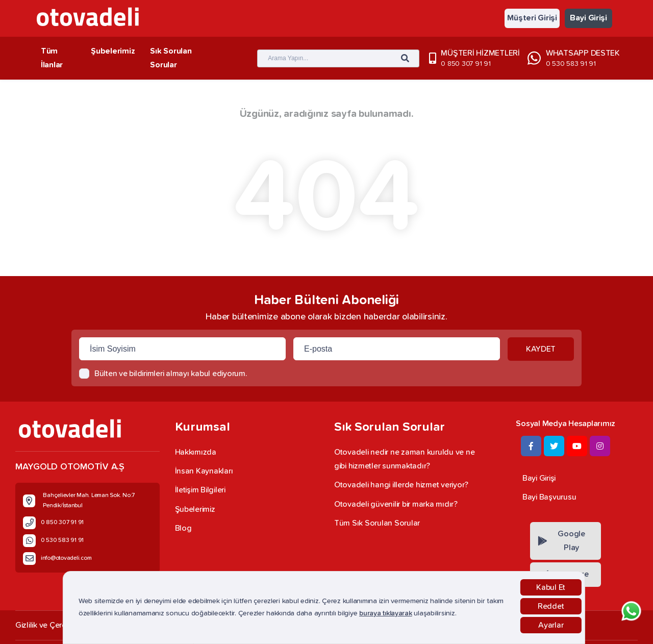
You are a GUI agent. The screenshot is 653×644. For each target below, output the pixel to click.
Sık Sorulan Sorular (171, 58)
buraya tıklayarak (386, 613)
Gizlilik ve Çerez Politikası (59, 625)
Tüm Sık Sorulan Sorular (377, 523)
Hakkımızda (196, 452)
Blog (183, 528)
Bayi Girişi (588, 18)
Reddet (551, 606)
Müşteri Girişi (532, 18)
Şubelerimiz (113, 51)
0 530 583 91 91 (571, 64)
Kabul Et (551, 587)
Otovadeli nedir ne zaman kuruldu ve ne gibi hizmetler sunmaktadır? (404, 459)
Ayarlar (551, 625)
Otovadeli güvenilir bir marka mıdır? (396, 504)
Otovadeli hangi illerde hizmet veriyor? (401, 485)
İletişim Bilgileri (200, 490)
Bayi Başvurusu (549, 497)
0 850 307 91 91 (466, 64)
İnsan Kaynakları (204, 471)
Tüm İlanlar (52, 58)
